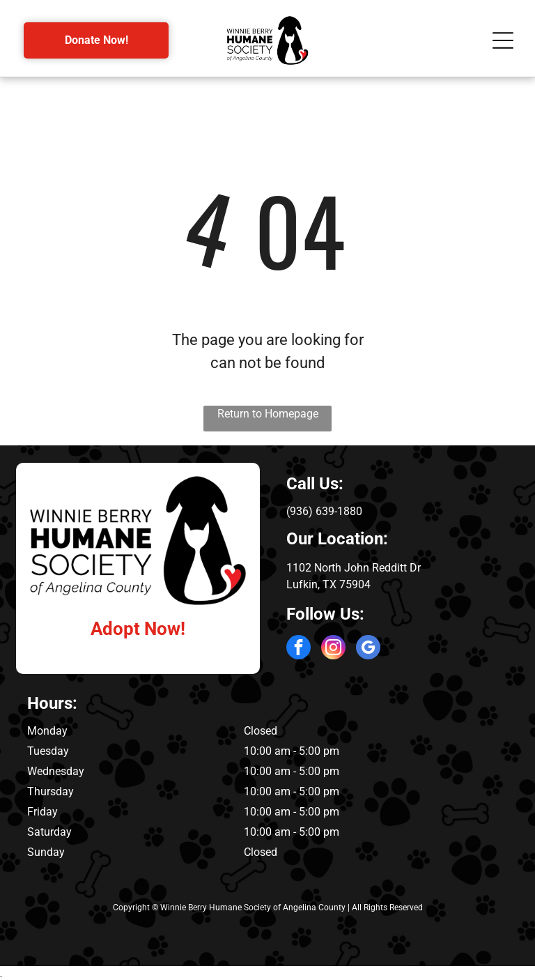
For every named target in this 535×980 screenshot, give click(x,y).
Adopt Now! (138, 629)
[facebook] (298, 649)
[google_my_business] (368, 649)
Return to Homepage (268, 414)
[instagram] (333, 649)
